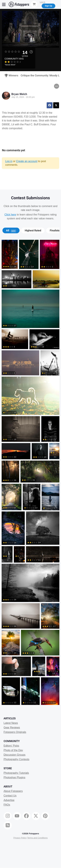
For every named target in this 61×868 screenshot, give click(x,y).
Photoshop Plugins (14, 777)
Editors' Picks (11, 746)
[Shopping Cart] (34, 4)
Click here (10, 215)
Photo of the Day (13, 750)
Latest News (11, 723)
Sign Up (48, 6)
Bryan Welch (19, 94)
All (11, 231)
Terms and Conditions (37, 838)
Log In (42, 2)
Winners (10, 76)
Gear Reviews (12, 728)
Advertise (9, 800)
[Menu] (4, 4)
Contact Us (10, 796)
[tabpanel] (30, 473)
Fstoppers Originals (15, 732)
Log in (9, 161)
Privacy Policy (20, 838)
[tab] (11, 231)
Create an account (27, 161)
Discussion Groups (14, 755)
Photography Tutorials (16, 773)
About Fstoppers (13, 791)
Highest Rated (33, 231)
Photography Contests (16, 759)
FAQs (7, 805)
